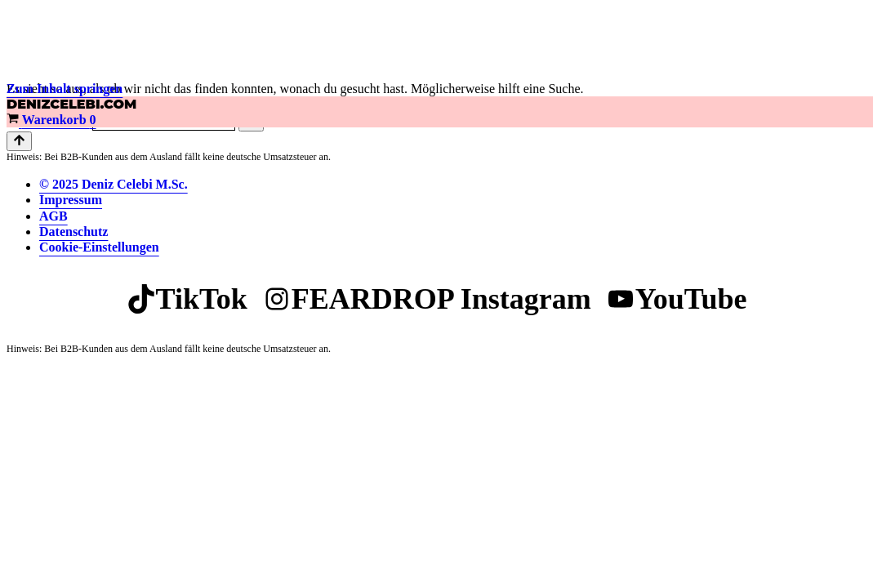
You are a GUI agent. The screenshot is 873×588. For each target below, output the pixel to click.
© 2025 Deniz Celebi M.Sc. (114, 184)
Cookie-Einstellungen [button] (99, 247)
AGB (53, 216)
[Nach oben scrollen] (19, 141)
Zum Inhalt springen (65, 89)
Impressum (71, 200)
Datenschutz (73, 232)
